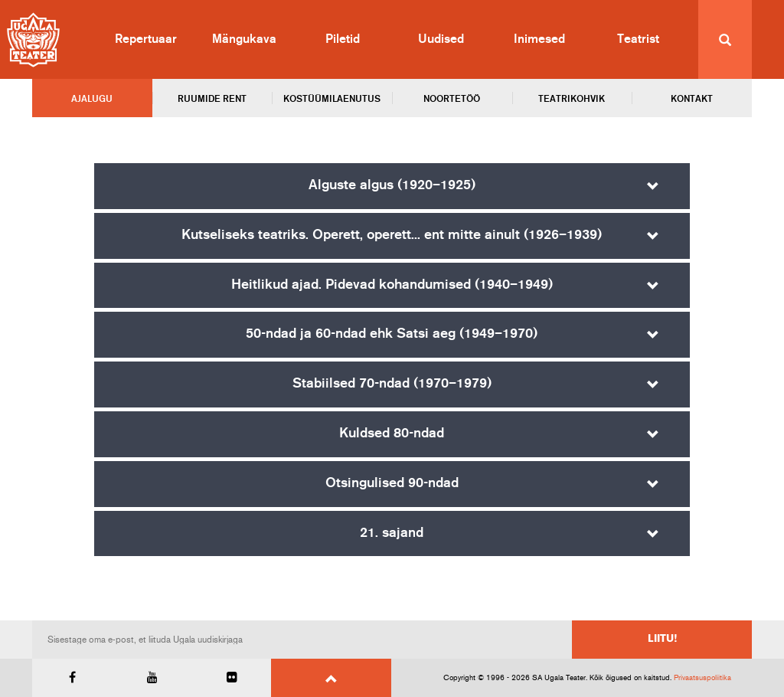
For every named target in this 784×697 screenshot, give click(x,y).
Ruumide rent (212, 99)
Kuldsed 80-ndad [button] (392, 434)
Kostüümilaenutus (332, 99)
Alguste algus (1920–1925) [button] (392, 185)
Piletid (343, 39)
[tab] (392, 186)
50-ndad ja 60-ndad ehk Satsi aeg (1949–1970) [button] (392, 334)
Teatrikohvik (572, 99)
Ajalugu (92, 99)
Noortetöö (452, 99)
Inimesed (539, 39)
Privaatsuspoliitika (702, 678)
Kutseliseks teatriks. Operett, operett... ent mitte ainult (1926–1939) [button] (392, 235)
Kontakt (692, 99)
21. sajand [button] (392, 533)
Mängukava (244, 39)
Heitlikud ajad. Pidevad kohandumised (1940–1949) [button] (392, 285)
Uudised (441, 39)
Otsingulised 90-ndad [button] (392, 483)
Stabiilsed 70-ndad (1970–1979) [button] (392, 384)
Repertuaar (146, 39)
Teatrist (638, 39)
